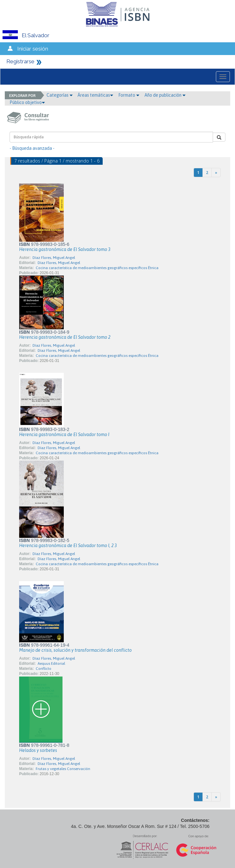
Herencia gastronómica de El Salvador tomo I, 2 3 (68, 545)
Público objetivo (27, 102)
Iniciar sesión (33, 49)
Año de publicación (165, 95)
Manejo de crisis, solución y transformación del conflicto (75, 650)
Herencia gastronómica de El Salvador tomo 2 (65, 337)
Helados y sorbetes (38, 750)
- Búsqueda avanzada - (32, 148)
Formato (129, 95)
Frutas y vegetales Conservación (63, 769)
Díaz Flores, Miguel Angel (54, 258)
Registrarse (20, 61)
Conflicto (44, 669)
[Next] (216, 173)
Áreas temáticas (95, 95)
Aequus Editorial (51, 663)
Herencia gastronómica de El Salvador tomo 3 (65, 249)
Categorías (60, 95)
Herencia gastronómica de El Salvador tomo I (64, 434)
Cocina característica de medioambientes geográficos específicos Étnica (97, 268)
